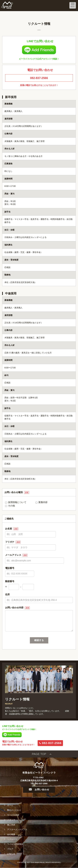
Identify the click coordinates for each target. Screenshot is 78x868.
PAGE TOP (39, 754)
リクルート (12, 839)
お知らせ (11, 854)
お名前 (12, 529)
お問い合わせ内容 (17, 608)
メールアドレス (16, 555)
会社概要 (11, 834)
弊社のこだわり (14, 810)
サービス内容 (13, 815)
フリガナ (13, 542)
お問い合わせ (39, 790)
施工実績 (11, 825)
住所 (7, 594)
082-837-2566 (39, 78)
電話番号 (10, 568)
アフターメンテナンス (17, 830)
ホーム (10, 805)
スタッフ (11, 820)
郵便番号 (10, 581)
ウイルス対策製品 (15, 844)
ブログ (10, 849)
